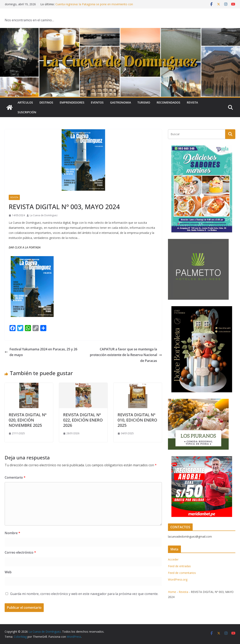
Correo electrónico (20, 552)
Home (172, 592)
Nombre (12, 533)
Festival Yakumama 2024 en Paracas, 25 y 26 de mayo (41, 352)
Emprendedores (72, 102)
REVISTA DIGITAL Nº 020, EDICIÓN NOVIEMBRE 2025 (28, 420)
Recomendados (168, 102)
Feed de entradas (179, 566)
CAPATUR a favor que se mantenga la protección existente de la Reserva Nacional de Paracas (126, 355)
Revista (192, 102)
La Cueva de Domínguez (44, 215)
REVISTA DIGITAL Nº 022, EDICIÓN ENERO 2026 (83, 420)
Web (8, 572)
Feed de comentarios (182, 573)
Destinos (46, 102)
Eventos (97, 102)
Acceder (173, 559)
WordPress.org (178, 579)
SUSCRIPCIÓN (27, 112)
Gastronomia (121, 102)
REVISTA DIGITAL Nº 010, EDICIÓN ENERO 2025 (137, 420)
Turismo (144, 102)
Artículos (25, 102)
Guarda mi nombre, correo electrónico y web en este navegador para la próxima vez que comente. (84, 594)
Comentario (15, 477)
